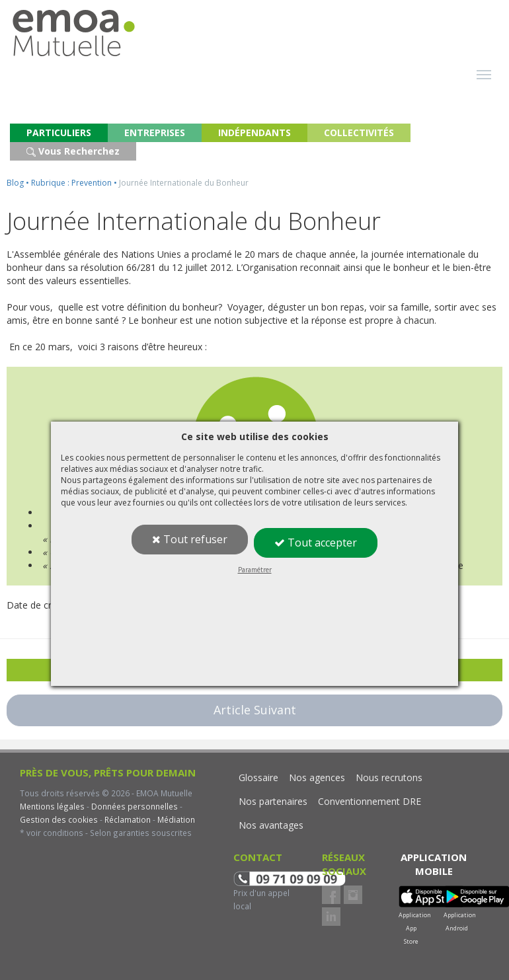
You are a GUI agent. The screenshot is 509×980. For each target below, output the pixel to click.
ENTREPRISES (155, 132)
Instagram (353, 895)
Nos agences (317, 777)
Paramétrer (255, 570)
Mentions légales (52, 806)
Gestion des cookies (59, 819)
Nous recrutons (389, 777)
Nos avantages (271, 825)
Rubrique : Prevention (71, 183)
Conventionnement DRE (370, 801)
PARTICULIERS (59, 132)
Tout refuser (190, 539)
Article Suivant (255, 710)
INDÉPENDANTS (255, 132)
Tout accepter (316, 543)
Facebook (331, 895)
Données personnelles (135, 806)
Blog (15, 183)
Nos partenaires (273, 801)
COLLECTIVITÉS (359, 132)
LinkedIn (331, 917)
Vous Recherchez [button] (73, 151)
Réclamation (127, 819)
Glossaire (258, 777)
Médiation (175, 819)
